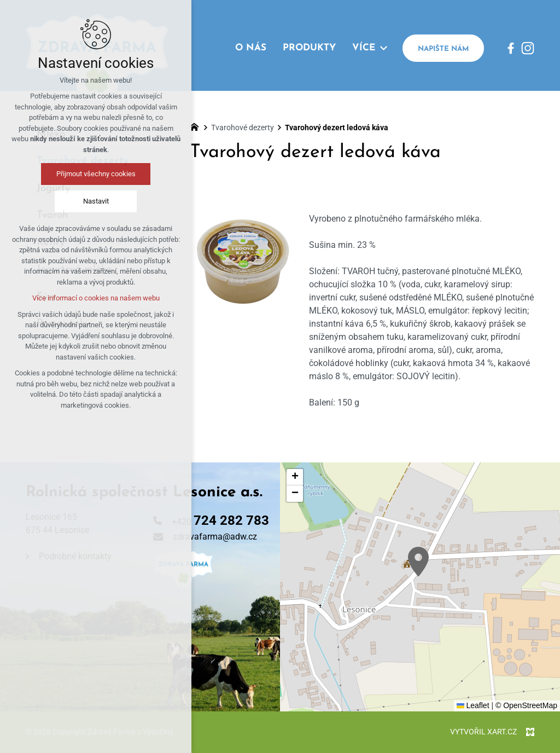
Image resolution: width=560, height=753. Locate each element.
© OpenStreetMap (526, 705)
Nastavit (96, 201)
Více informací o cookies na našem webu (96, 298)
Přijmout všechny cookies (96, 174)
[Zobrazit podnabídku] (383, 48)
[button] (418, 562)
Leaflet (473, 705)
